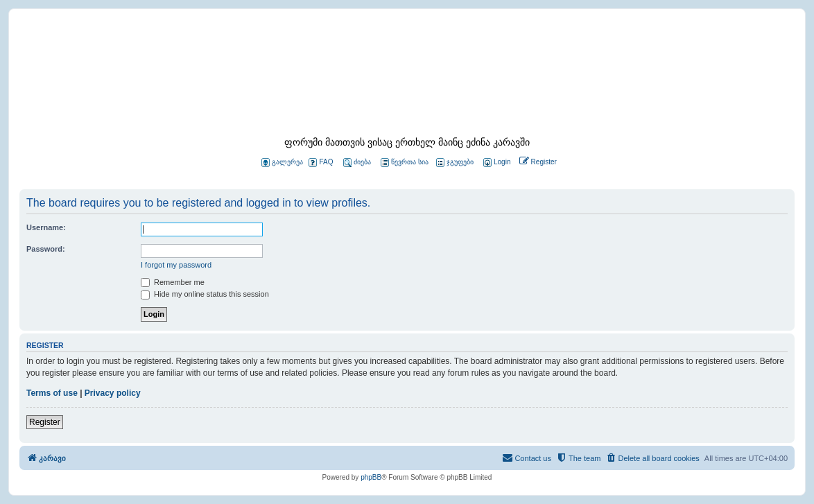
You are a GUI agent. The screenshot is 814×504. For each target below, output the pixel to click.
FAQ (321, 163)
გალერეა (282, 163)
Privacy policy (113, 393)
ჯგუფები (455, 163)
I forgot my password (176, 265)
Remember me (173, 282)
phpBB (371, 477)
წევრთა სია (405, 163)
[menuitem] (496, 163)
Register (45, 422)
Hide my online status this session (205, 294)
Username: (46, 227)
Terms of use (52, 393)
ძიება (357, 163)
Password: (46, 249)
